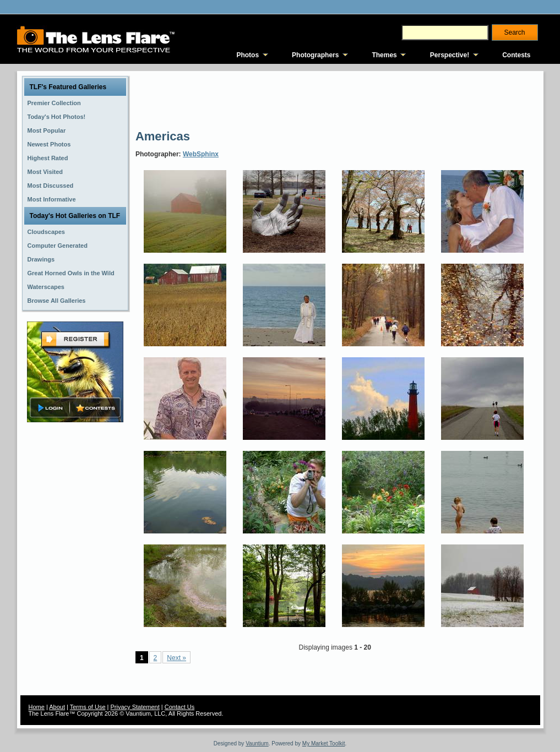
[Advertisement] (336, 99)
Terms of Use (88, 707)
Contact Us (180, 707)
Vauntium (257, 743)
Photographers (315, 55)
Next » (176, 658)
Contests (516, 55)
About (57, 707)
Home (37, 707)
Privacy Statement (135, 707)
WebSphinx (201, 154)
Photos (248, 55)
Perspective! (450, 55)
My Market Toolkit (324, 743)
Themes (384, 55)
